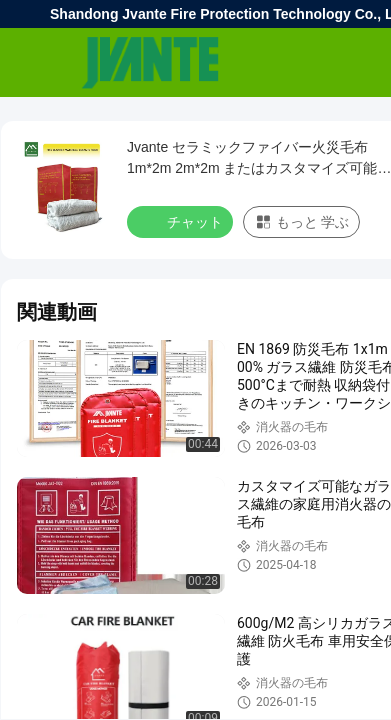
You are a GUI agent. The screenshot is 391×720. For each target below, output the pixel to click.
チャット (182, 221)
